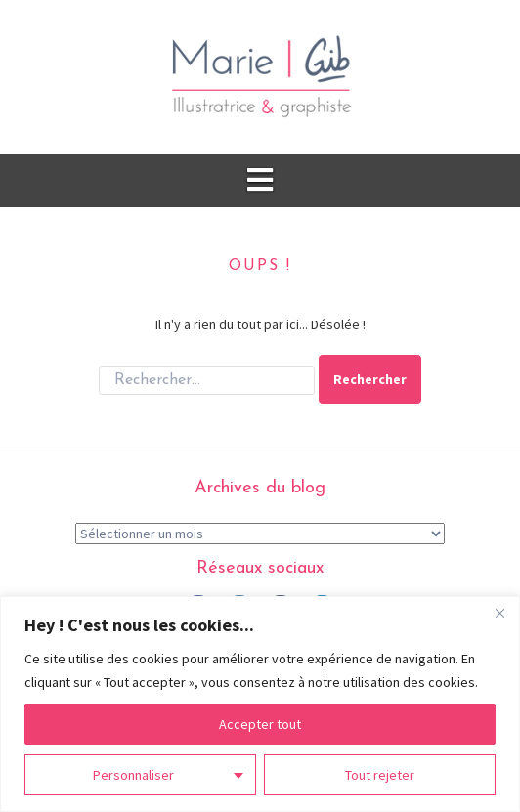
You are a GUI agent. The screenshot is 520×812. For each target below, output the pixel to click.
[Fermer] (499, 613)
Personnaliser (133, 775)
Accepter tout (260, 724)
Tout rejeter (380, 775)
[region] (260, 704)
